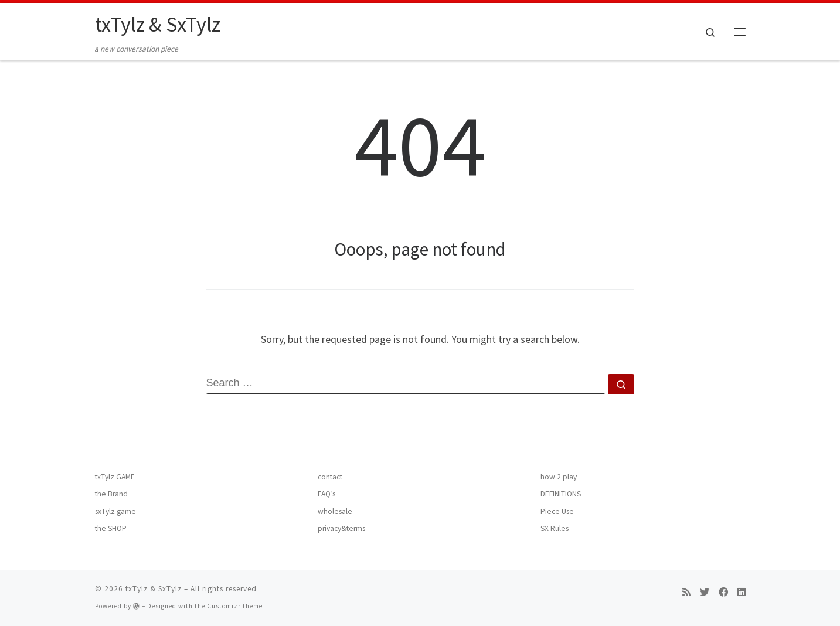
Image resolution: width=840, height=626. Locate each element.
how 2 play (559, 477)
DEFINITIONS (561, 494)
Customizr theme (235, 606)
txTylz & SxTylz (154, 589)
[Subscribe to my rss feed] (686, 592)
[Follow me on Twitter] (705, 592)
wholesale (335, 511)
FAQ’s (327, 494)
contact (330, 477)
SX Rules (555, 528)
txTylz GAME (115, 477)
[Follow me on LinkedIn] (742, 592)
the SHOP (111, 528)
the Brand (111, 494)
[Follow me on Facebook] (723, 592)
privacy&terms (341, 528)
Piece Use (557, 511)
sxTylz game (115, 511)
